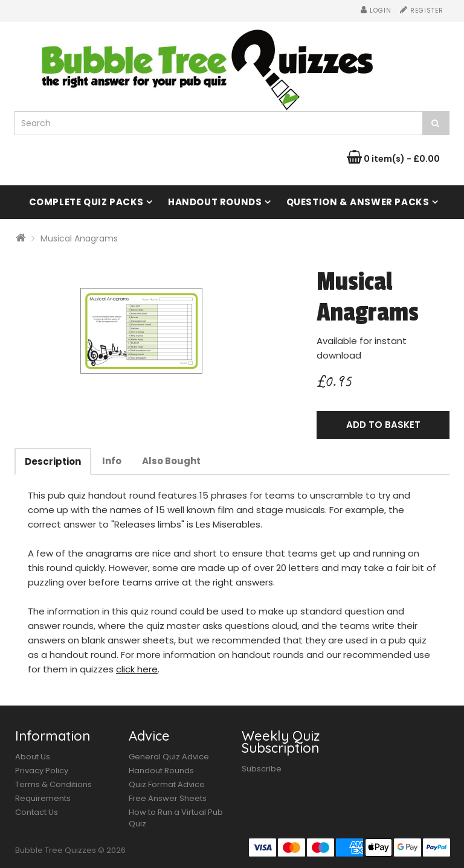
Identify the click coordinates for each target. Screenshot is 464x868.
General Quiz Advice (169, 757)
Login (376, 11)
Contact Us (37, 812)
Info (112, 461)
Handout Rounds (215, 202)
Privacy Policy (42, 771)
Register (422, 11)
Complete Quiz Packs (86, 202)
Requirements (43, 798)
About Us (33, 757)
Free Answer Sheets (168, 798)
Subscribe (262, 769)
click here (137, 669)
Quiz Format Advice (167, 784)
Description (53, 461)
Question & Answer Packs (358, 202)
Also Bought (171, 461)
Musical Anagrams (79, 238)
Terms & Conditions (53, 784)
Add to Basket (383, 425)
